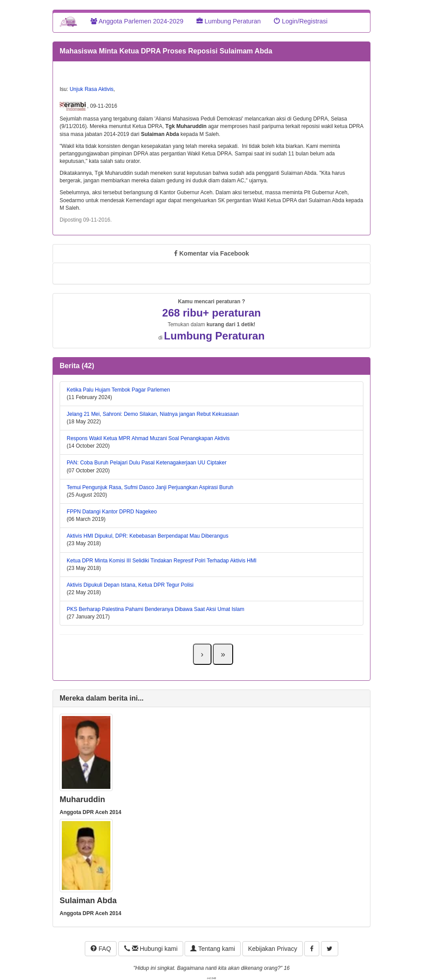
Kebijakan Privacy (273, 949)
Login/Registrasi (300, 21)
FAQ (101, 949)
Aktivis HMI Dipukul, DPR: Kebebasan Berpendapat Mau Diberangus (147, 536)
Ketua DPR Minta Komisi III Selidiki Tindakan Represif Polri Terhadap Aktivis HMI (162, 561)
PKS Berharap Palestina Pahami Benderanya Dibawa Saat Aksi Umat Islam (155, 609)
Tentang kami (213, 949)
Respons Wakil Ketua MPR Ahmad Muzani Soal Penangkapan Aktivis (148, 438)
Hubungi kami (151, 949)
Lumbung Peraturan (228, 21)
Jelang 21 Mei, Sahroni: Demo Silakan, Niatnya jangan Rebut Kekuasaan (153, 414)
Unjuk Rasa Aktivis (92, 89)
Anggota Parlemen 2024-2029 (137, 21)
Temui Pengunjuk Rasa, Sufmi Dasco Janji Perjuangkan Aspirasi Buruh (150, 487)
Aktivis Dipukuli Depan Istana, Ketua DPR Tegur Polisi (130, 585)
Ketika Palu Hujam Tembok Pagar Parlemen (118, 390)
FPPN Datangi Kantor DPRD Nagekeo (112, 512)
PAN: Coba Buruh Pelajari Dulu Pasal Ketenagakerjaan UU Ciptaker (147, 463)
